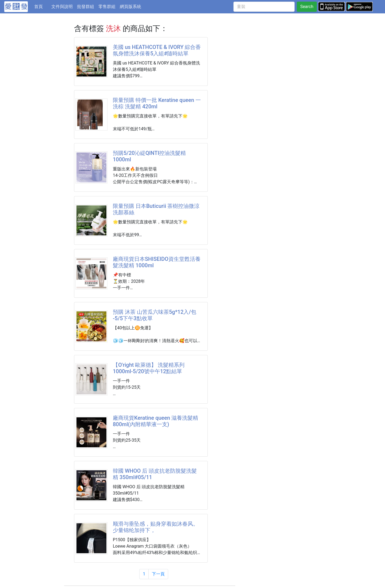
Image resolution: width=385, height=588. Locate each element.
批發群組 (86, 7)
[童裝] (264, 7)
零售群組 (107, 7)
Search (307, 7)
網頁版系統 (130, 7)
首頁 (42, 6)
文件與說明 (62, 7)
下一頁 (158, 574)
